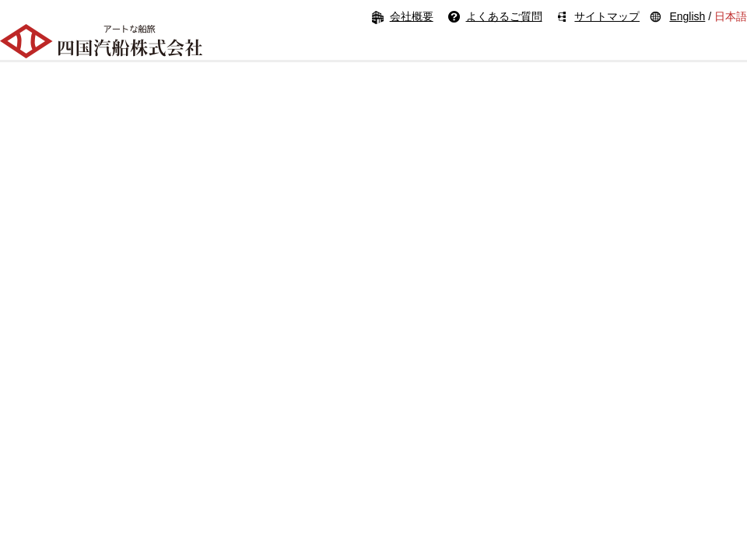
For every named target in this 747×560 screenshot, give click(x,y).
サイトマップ (607, 16)
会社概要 (412, 16)
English (687, 16)
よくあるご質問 (504, 16)
